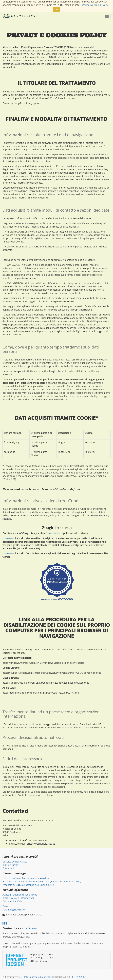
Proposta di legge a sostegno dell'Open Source (28, 885)
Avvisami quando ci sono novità (20, 895)
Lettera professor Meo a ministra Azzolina (26, 878)
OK (56, 9)
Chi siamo (32, 929)
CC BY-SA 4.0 (79, 977)
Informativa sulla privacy (38, 977)
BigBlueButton (10, 865)
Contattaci (8, 868)
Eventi (6, 906)
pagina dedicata (11, 310)
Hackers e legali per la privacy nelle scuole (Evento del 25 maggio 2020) (42, 882)
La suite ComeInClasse (15, 862)
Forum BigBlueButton (14, 910)
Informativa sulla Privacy (94, 5)
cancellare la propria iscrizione (75, 310)
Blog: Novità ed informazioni (18, 898)
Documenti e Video (13, 901)
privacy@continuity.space (41, 844)
